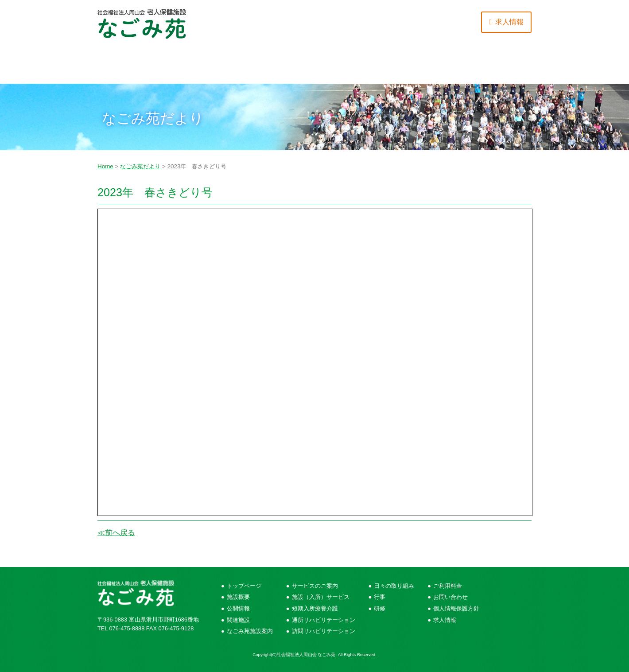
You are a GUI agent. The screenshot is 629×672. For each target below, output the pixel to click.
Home (105, 166)
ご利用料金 (423, 66)
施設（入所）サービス (321, 597)
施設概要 (134, 66)
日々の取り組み (278, 66)
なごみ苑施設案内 (250, 631)
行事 (380, 597)
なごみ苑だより (140, 166)
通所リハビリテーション (324, 620)
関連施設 (238, 620)
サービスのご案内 (206, 66)
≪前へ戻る (116, 533)
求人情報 (445, 620)
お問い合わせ (495, 66)
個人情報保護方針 (456, 608)
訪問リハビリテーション (324, 631)
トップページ (244, 586)
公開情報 (238, 608)
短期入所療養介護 (315, 608)
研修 (380, 608)
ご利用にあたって (351, 66)
